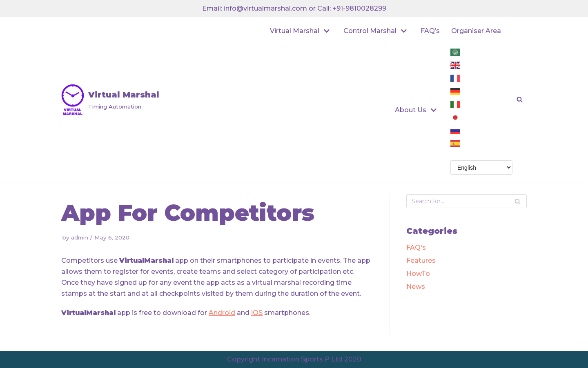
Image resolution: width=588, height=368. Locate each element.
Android (222, 313)
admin (80, 237)
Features (421, 260)
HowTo (418, 274)
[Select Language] (481, 167)
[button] (520, 99)
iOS (257, 313)
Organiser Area (476, 31)
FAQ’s (430, 31)
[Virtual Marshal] (110, 100)
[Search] (518, 201)
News (416, 287)
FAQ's (416, 247)
